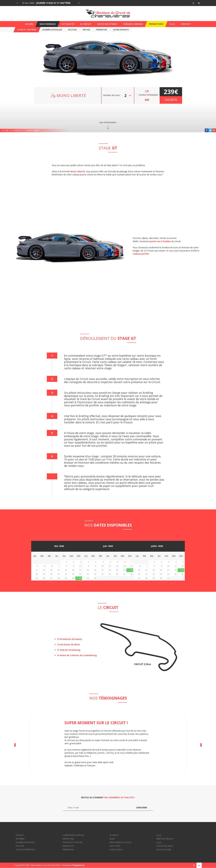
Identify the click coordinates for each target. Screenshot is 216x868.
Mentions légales (165, 839)
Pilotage (20, 846)
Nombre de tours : (112, 95)
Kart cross (115, 846)
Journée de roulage (25, 842)
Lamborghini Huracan (73, 835)
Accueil (5, 131)
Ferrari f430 (68, 850)
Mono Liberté (33, 131)
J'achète (171, 100)
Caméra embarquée (148, 95)
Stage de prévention (25, 850)
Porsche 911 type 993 (73, 842)
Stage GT (18, 131)
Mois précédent (33, 546)
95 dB (112, 839)
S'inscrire (142, 808)
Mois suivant (183, 546)
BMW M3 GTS (68, 846)
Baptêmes (20, 839)
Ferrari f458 (68, 839)
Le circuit (114, 835)
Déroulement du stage (120, 842)
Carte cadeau (116, 850)
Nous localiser (164, 850)
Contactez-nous (165, 846)
